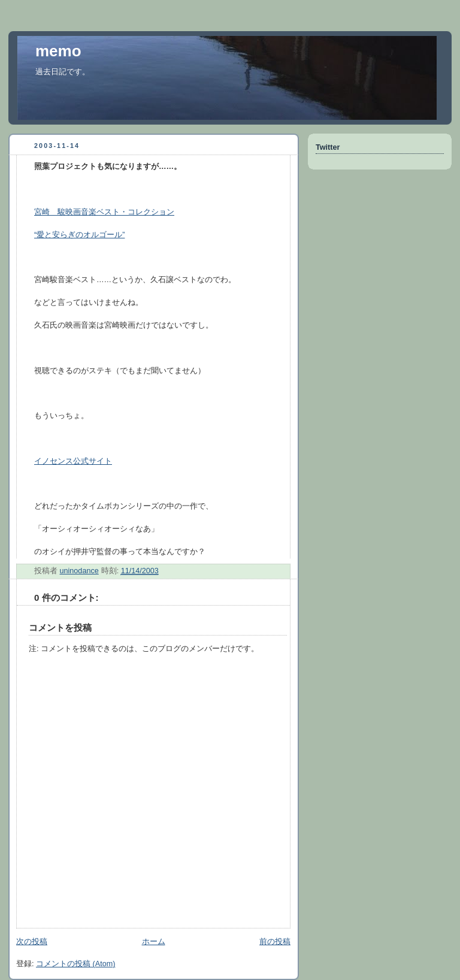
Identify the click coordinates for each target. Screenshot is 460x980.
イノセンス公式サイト (73, 461)
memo (58, 51)
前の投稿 (275, 942)
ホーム (154, 942)
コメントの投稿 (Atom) (75, 964)
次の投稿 (32, 942)
